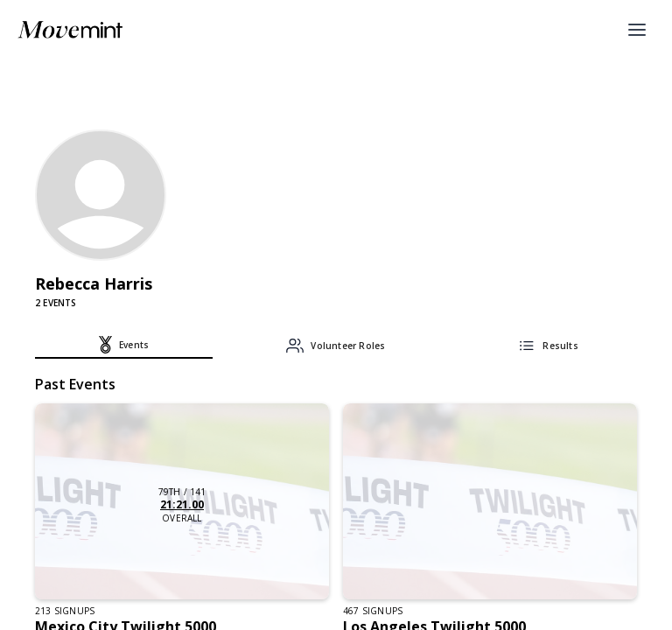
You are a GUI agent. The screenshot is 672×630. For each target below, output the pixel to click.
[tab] (124, 347)
